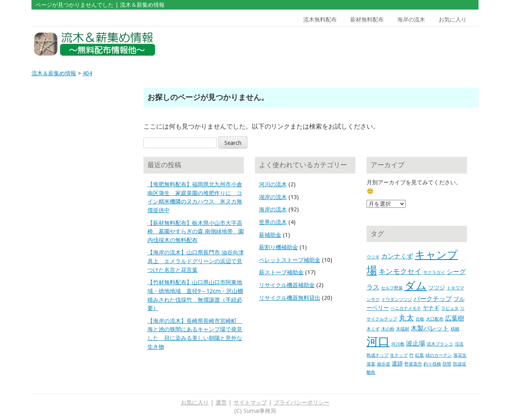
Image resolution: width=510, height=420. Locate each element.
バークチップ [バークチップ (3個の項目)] (433, 299)
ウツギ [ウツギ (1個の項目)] (373, 257)
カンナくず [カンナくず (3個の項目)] (397, 256)
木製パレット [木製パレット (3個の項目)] (430, 328)
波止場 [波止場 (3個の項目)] (416, 343)
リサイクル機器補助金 (287, 285)
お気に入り (453, 20)
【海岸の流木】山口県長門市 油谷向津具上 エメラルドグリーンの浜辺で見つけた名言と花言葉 (196, 261)
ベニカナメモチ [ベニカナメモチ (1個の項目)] (406, 308)
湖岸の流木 (273, 197)
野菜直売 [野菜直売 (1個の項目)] (413, 364)
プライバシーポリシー (302, 402)
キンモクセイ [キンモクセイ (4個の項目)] (400, 272)
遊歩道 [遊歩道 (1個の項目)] (383, 364)
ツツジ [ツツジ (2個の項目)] (437, 287)
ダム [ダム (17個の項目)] (416, 286)
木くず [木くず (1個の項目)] (373, 329)
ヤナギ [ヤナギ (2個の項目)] (431, 308)
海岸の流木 (411, 20)
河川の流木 (273, 184)
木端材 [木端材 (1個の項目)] (403, 329)
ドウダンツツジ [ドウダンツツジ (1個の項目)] (397, 300)
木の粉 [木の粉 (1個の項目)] (388, 329)
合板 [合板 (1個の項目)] (420, 319)
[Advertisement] (422, 44)
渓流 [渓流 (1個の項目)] (459, 344)
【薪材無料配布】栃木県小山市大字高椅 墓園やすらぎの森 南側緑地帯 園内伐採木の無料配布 (196, 231)
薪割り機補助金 (279, 247)
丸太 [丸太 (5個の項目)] (406, 318)
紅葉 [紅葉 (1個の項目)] (420, 355)
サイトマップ (250, 402)
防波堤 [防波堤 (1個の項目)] (460, 364)
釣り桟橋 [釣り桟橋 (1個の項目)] (432, 364)
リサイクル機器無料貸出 (290, 298)
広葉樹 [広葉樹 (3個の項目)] (455, 318)
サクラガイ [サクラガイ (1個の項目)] (434, 273)
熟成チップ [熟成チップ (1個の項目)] (378, 355)
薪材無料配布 (367, 20)
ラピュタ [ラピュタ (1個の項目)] (450, 308)
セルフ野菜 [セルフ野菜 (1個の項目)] (392, 288)
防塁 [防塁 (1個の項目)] (447, 364)
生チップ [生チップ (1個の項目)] (399, 355)
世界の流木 (273, 222)
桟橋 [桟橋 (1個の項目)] (455, 329)
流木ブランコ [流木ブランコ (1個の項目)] (440, 344)
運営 (221, 402)
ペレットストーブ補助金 (290, 260)
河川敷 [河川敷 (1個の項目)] (398, 344)
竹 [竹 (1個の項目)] (411, 355)
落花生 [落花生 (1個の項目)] (460, 355)
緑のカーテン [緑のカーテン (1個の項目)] (439, 355)
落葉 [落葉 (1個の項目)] (371, 364)
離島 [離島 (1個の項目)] (371, 372)
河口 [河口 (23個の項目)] (378, 342)
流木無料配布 (320, 20)
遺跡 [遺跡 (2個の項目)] (397, 363)
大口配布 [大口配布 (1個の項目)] (435, 319)
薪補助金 (270, 235)
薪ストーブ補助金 (281, 272)
